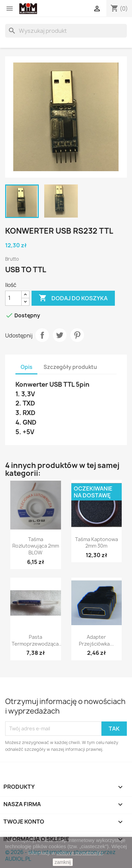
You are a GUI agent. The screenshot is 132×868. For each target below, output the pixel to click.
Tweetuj (60, 335)
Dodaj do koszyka (73, 298)
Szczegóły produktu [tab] (70, 367)
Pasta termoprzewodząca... (37, 640)
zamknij (63, 862)
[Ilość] (13, 298)
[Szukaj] (66, 31)
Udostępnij (42, 335)
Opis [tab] (26, 367)
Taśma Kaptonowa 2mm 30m (97, 543)
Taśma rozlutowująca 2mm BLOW (36, 546)
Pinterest (77, 335)
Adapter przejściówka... (96, 640)
